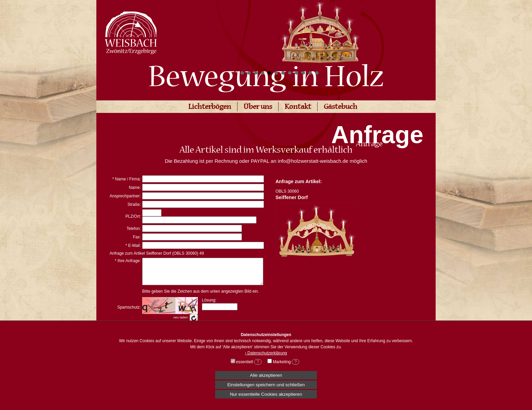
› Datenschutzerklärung (266, 353)
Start (393, 73)
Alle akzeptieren (266, 375)
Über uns (258, 107)
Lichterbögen (210, 107)
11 (310, 73)
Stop (398, 73)
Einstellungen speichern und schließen (266, 385)
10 (303, 73)
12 (317, 73)
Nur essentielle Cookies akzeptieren (266, 394)
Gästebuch (340, 107)
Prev (248, 33)
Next (393, 33)
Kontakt (298, 107)
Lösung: (209, 305)
